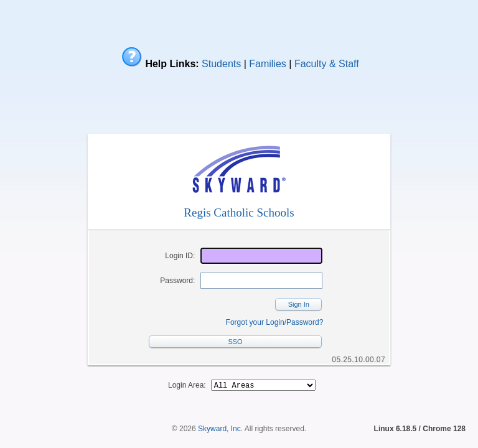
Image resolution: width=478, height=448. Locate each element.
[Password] (261, 281)
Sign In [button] (299, 304)
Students (221, 64)
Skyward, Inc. (220, 426)
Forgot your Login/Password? (275, 322)
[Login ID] (261, 256)
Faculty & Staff (327, 64)
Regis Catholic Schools (239, 212)
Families (268, 64)
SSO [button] (235, 342)
